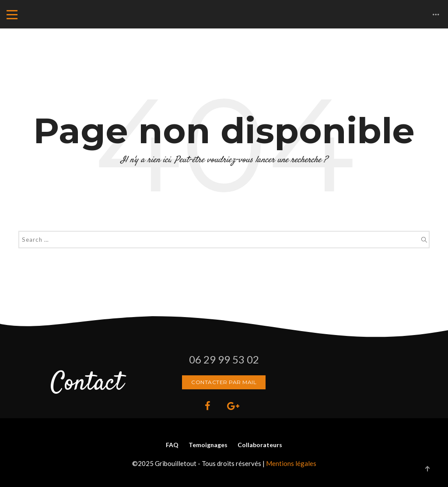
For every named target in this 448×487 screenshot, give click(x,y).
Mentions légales (291, 463)
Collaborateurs (260, 445)
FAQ (172, 445)
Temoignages (208, 445)
